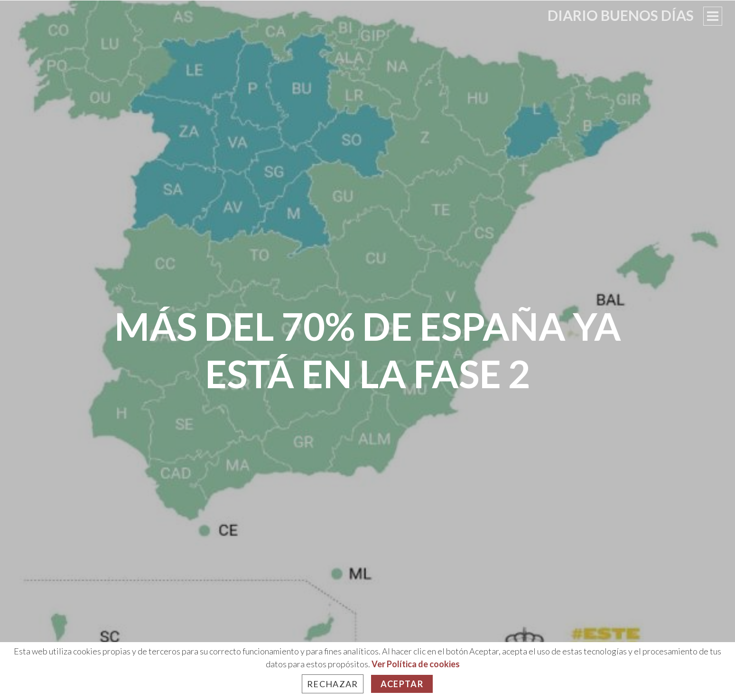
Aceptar (402, 684)
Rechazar (333, 684)
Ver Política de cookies (416, 664)
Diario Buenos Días (621, 15)
